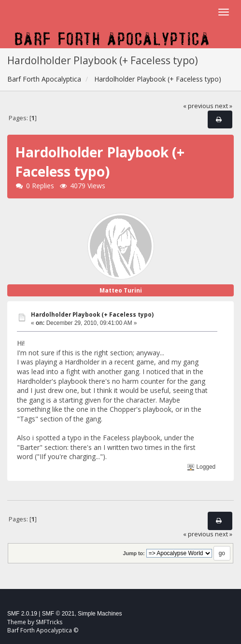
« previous (198, 106)
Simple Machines (100, 614)
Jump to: (134, 553)
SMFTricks (49, 622)
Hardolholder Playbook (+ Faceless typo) (92, 315)
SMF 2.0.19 (22, 614)
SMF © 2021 (58, 614)
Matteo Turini (121, 290)
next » (224, 106)
